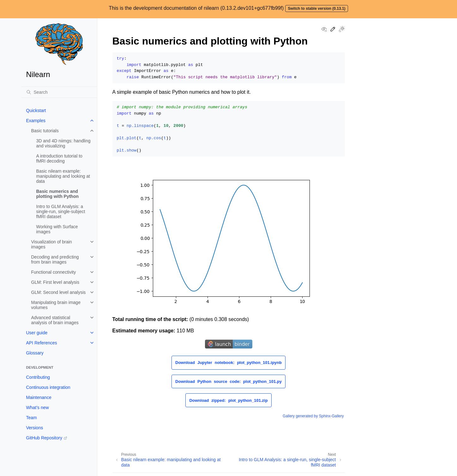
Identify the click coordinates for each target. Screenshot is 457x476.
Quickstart (36, 110)
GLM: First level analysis (55, 282)
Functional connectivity (54, 272)
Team (32, 418)
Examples (36, 121)
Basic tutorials (45, 131)
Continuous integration (48, 387)
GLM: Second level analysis (59, 292)
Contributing (38, 377)
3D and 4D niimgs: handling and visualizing (63, 143)
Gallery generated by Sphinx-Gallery (313, 416)
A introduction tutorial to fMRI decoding (59, 158)
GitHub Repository (44, 438)
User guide (37, 333)
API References (42, 343)
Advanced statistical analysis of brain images (55, 320)
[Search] (59, 92)
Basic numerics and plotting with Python (58, 194)
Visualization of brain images (52, 244)
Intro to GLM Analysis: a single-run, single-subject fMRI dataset (61, 211)
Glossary (35, 353)
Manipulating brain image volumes (56, 305)
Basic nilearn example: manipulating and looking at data (63, 176)
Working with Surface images (57, 229)
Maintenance (39, 397)
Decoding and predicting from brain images (55, 259)
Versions (35, 428)
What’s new (38, 408)
